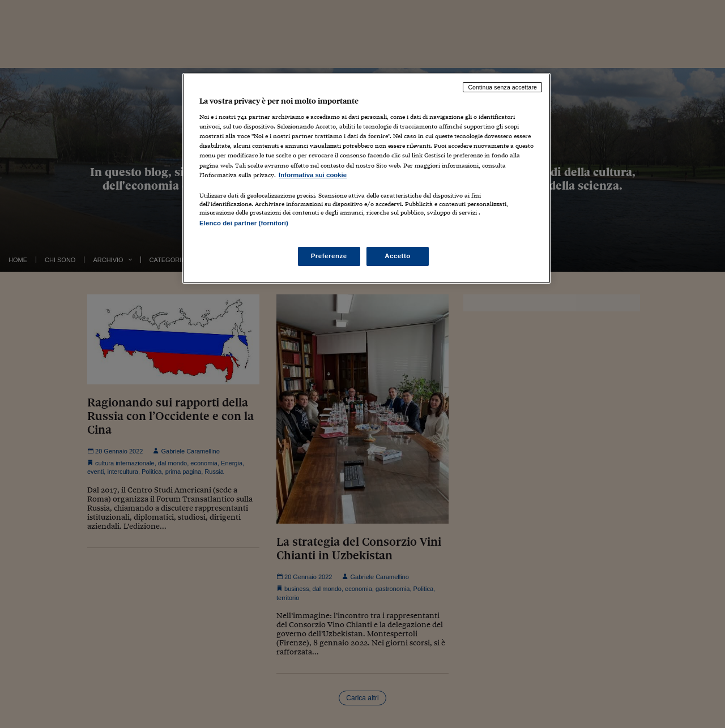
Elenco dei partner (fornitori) (244, 223)
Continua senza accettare (502, 87)
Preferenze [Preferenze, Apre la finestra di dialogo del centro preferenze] (329, 256)
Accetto (398, 256)
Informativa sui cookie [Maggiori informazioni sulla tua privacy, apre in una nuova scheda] (313, 175)
